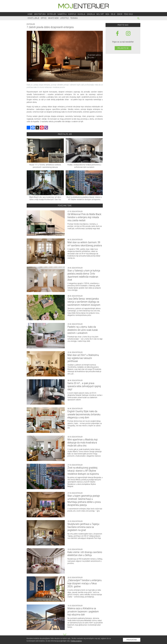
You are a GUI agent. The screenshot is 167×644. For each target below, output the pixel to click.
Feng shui (128, 14)
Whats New (53, 18)
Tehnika (74, 18)
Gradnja (91, 14)
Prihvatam (132, 640)
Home (30, 14)
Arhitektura (40, 14)
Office (44, 18)
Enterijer (52, 14)
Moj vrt (100, 14)
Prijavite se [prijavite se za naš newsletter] (123, 48)
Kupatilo (72, 14)
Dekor (120, 14)
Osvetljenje (33, 18)
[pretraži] (139, 19)
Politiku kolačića (76, 641)
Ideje (113, 14)
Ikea (107, 14)
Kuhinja (81, 14)
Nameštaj (62, 14)
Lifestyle (64, 18)
